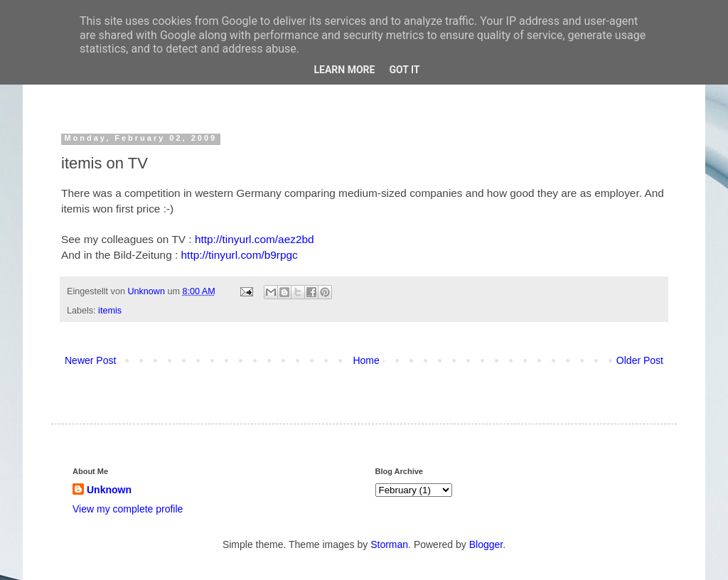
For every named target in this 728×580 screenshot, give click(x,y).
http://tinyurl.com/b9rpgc (240, 255)
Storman (389, 544)
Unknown (147, 291)
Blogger (486, 544)
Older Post (640, 360)
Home (366, 360)
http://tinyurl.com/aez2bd (255, 239)
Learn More (344, 70)
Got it (404, 70)
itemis (110, 311)
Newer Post (90, 360)
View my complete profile (128, 509)
